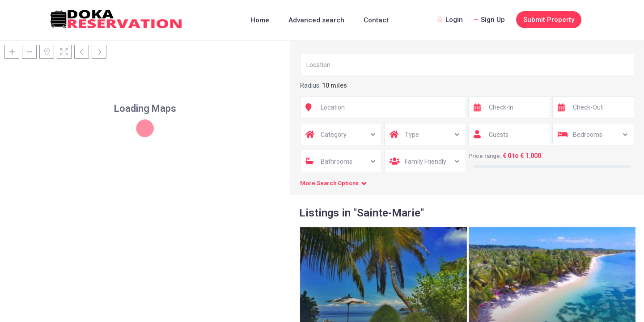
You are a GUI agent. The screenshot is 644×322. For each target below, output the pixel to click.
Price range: (485, 156)
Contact (376, 20)
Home (260, 20)
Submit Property (549, 20)
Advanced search (316, 20)
